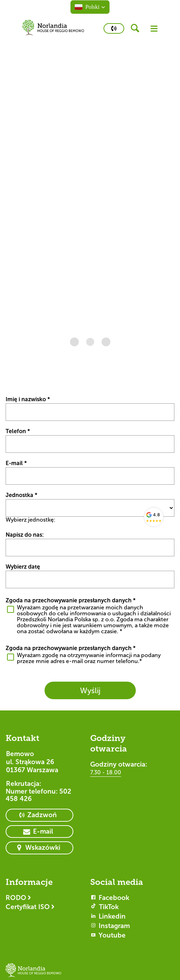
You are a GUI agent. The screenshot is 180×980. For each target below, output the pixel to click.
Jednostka (21, 495)
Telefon (18, 431)
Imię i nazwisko (28, 399)
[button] (90, 7)
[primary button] (114, 28)
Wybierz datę (23, 567)
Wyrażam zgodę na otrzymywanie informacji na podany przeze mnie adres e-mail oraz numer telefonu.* (89, 658)
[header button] (137, 28)
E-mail (16, 463)
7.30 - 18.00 (106, 772)
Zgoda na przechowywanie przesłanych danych (71, 600)
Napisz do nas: (25, 535)
